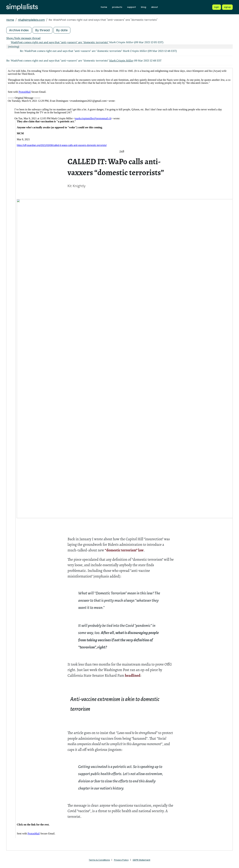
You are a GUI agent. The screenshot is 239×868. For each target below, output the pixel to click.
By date (62, 30)
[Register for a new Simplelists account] (227, 7)
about (154, 7)
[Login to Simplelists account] (217, 7)
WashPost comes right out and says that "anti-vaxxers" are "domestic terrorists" (60, 42)
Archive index (19, 30)
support (132, 7)
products (117, 7)
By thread (42, 30)
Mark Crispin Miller (121, 60)
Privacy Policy (121, 860)
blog (143, 7)
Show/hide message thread (23, 38)
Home (10, 20)
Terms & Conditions (99, 860)
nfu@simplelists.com (31, 20)
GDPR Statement (141, 860)
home (104, 7)
